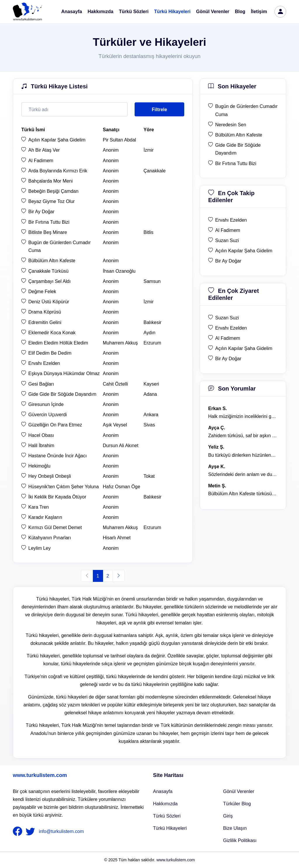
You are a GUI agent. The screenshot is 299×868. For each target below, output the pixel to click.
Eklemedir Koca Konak (52, 333)
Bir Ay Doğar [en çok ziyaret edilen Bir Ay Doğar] (228, 359)
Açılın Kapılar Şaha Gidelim (57, 140)
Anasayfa (72, 12)
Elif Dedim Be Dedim (50, 353)
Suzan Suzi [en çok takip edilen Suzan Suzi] (227, 240)
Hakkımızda (100, 12)
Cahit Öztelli (115, 384)
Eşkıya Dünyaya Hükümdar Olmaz (64, 373)
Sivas (149, 425)
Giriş (228, 816)
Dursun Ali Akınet (121, 446)
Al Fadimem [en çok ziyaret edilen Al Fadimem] (228, 338)
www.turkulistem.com (40, 775)
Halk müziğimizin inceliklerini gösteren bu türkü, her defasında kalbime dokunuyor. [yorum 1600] (243, 416)
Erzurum (152, 343)
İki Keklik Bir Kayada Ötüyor (57, 497)
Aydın (150, 333)
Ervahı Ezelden (44, 363)
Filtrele (159, 110)
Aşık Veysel (115, 425)
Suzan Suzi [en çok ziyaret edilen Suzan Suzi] (227, 318)
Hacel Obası (41, 435)
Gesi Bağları (41, 384)
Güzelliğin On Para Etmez (55, 425)
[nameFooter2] (32, 832)
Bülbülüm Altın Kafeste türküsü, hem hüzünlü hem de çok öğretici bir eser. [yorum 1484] (243, 494)
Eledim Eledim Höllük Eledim (58, 343)
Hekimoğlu (39, 466)
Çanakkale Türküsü (48, 271)
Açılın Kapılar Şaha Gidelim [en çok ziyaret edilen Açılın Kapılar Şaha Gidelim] (244, 348)
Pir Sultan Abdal (119, 140)
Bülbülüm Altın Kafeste (52, 261)
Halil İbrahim (41, 446)
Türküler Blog (237, 804)
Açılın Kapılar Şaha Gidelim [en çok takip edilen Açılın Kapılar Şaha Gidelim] (244, 251)
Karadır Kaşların (45, 517)
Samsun (152, 281)
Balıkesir (153, 322)
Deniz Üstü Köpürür (49, 302)
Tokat (149, 476)
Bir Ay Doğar (41, 212)
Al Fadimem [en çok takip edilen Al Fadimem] (228, 230)
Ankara (151, 415)
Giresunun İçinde (46, 404)
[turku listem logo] (27, 12)
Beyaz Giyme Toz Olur (52, 201)
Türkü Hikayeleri (172, 12)
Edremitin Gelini (45, 322)
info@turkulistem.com (61, 831)
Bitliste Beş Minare (48, 232)
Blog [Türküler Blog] (240, 12)
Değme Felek (42, 292)
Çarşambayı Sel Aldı (49, 281)
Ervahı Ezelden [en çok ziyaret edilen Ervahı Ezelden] (231, 328)
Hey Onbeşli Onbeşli (50, 476)
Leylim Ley (39, 548)
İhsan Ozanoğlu (119, 271)
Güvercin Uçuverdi (48, 415)
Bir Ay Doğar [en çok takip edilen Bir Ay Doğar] (228, 261)
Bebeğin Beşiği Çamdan (53, 191)
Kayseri (151, 384)
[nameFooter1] (19, 832)
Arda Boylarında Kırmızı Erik (58, 171)
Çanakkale (155, 171)
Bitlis (149, 232)
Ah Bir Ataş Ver (44, 150)
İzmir (149, 150)
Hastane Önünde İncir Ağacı (58, 456)
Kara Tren (39, 507)
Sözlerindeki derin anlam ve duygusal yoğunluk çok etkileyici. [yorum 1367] (243, 474)
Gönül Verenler (213, 12)
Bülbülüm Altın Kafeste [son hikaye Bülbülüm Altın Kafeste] (239, 135)
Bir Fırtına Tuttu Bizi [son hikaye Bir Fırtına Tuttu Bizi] (236, 163)
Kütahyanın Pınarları (50, 538)
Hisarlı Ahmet (117, 538)
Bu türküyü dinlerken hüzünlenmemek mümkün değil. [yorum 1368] (243, 455)
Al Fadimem (41, 161)
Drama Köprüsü (45, 312)
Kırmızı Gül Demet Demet (55, 527)
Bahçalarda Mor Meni (51, 181)
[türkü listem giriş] (280, 12)
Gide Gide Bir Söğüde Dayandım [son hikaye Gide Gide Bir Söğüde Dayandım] (238, 149)
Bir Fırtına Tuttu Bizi (49, 222)
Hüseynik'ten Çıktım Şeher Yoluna (64, 487)
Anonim (111, 150)
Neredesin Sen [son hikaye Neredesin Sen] (231, 125)
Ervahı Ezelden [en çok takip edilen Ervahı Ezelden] (231, 220)
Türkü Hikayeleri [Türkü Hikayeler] (170, 828)
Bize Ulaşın (235, 828)
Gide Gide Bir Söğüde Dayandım (62, 394)
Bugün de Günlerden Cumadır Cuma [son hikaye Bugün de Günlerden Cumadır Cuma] (246, 110)
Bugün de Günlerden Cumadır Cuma (59, 246)
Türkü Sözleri (134, 12)
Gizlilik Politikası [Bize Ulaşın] (240, 840)
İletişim (259, 12)
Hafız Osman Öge (121, 487)
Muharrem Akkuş (120, 343)
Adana (150, 394)
